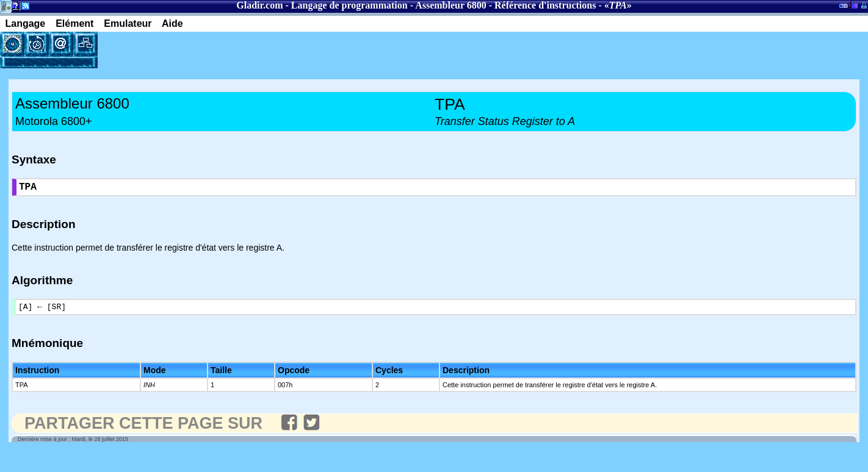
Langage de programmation (349, 5)
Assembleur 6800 (451, 5)
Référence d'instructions (545, 5)
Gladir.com (259, 5)
